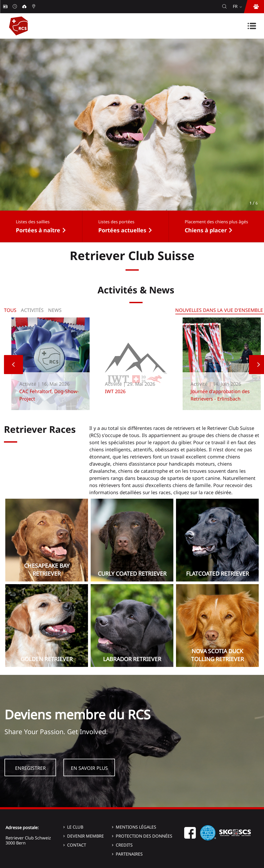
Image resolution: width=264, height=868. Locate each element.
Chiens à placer (206, 230)
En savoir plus (89, 768)
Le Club (75, 827)
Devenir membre (85, 836)
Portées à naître (38, 230)
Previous (13, 365)
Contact (77, 845)
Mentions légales (136, 827)
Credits (124, 845)
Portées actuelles (122, 230)
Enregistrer (30, 768)
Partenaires (129, 854)
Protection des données (144, 836)
